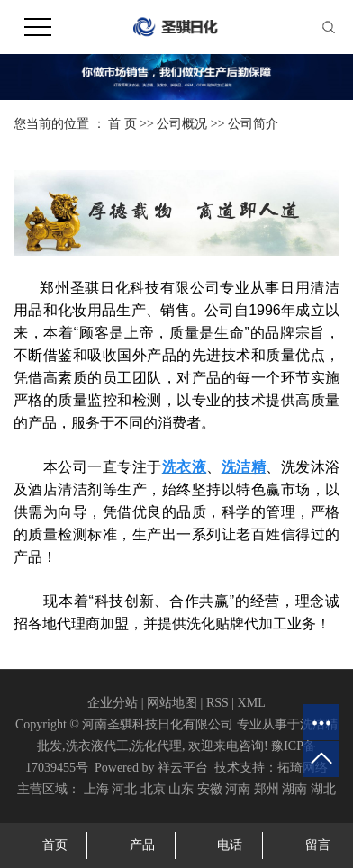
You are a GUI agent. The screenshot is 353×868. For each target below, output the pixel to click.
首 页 (122, 124)
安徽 (210, 789)
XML (252, 703)
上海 (96, 789)
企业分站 (113, 703)
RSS (217, 703)
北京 (153, 789)
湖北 (323, 789)
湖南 (294, 789)
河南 (238, 789)
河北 (124, 789)
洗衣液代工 (97, 746)
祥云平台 (183, 768)
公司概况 (182, 124)
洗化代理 (157, 746)
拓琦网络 (303, 768)
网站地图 (172, 703)
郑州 (267, 789)
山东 (181, 789)
